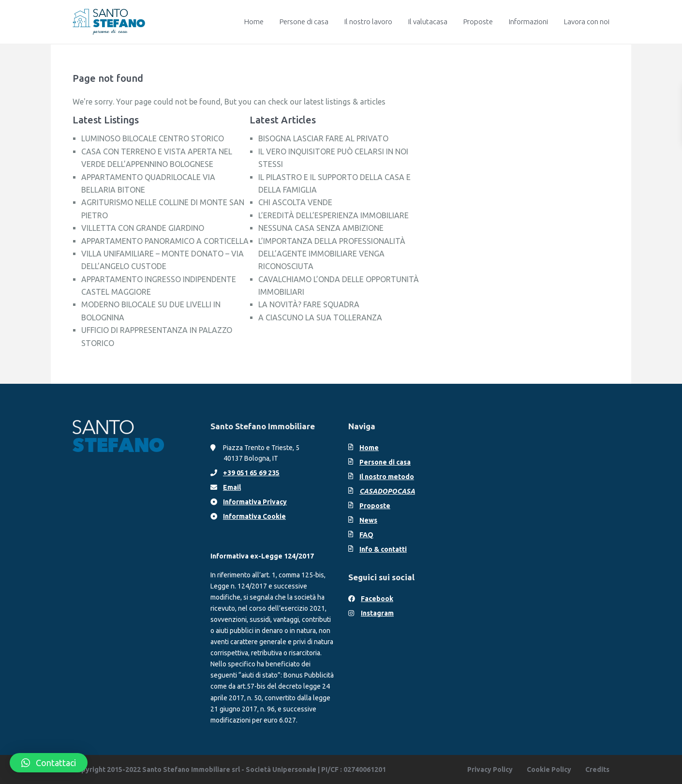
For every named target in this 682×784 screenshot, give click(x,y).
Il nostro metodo (387, 477)
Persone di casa (304, 22)
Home (254, 22)
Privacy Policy (490, 769)
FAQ (366, 535)
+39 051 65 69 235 (251, 473)
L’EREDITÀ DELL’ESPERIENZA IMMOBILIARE (334, 215)
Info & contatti (383, 549)
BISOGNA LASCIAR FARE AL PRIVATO (323, 138)
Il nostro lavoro (368, 22)
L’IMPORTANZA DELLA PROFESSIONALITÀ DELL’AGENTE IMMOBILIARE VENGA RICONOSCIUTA (332, 254)
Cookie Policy (549, 769)
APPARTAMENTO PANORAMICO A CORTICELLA (165, 241)
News (368, 520)
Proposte (478, 22)
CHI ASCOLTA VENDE (295, 202)
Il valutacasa (428, 22)
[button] (49, 763)
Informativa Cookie (254, 516)
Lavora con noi (587, 22)
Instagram (377, 613)
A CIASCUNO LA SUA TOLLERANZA (320, 317)
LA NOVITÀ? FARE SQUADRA (309, 304)
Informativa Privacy (255, 502)
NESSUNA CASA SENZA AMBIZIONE (321, 228)
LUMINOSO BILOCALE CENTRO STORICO (153, 138)
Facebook (377, 599)
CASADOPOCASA (387, 491)
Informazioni (528, 22)
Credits (597, 769)
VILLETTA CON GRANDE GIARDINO (143, 228)
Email (232, 487)
